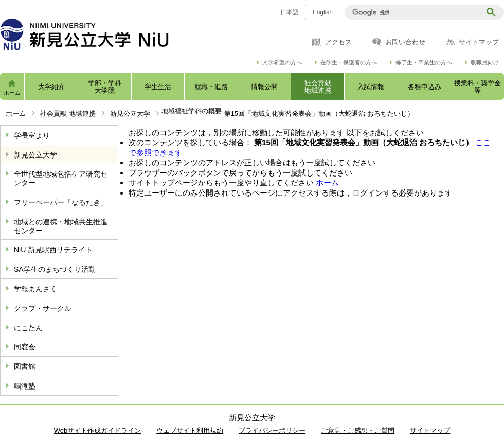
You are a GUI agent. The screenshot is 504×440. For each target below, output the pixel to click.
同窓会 (25, 347)
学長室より (32, 135)
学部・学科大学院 (105, 87)
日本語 (290, 12)
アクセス (338, 42)
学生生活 (158, 87)
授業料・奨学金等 (478, 87)
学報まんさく (35, 289)
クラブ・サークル (43, 308)
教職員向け (485, 63)
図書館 (25, 366)
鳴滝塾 (25, 386)
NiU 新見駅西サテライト (53, 250)
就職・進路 (211, 87)
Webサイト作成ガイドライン (98, 430)
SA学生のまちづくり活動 (55, 269)
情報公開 (264, 87)
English (323, 12)
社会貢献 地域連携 (68, 113)
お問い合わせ (405, 42)
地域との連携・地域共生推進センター (61, 226)
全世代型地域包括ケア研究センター (61, 178)
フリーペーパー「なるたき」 (61, 202)
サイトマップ (479, 42)
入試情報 (371, 87)
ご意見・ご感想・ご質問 (358, 430)
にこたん (28, 328)
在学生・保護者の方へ (349, 63)
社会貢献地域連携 (318, 87)
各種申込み (425, 87)
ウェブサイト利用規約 (190, 430)
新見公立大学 (130, 113)
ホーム (12, 93)
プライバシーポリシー (272, 430)
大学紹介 (51, 87)
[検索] (414, 12)
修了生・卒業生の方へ (424, 63)
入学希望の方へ (282, 63)
